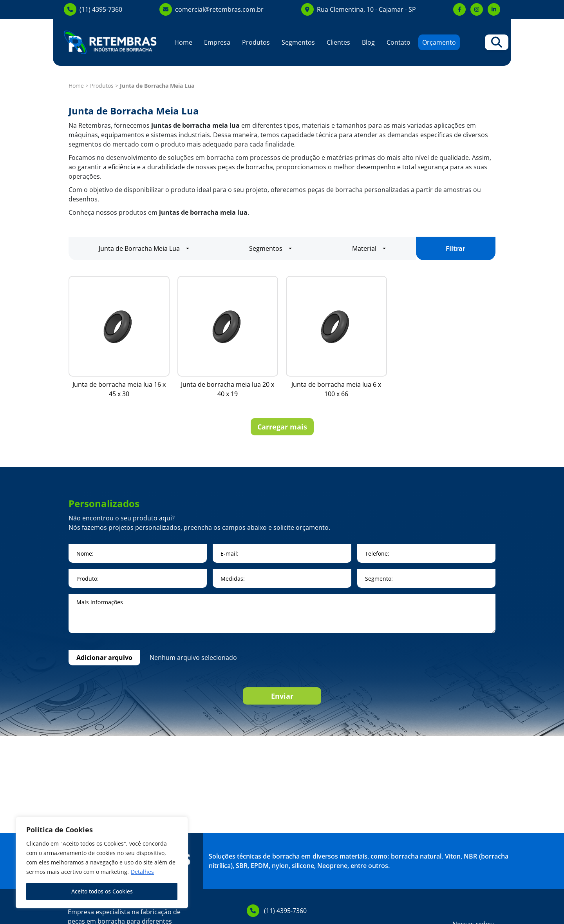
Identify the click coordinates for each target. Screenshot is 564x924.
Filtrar (456, 248)
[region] (102, 862)
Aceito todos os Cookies (102, 891)
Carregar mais (282, 427)
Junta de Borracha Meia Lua (139, 248)
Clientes (338, 42)
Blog (368, 42)
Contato (399, 42)
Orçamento (439, 42)
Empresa (217, 42)
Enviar (282, 696)
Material (364, 248)
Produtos (256, 42)
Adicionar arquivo (104, 658)
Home (183, 42)
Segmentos (298, 42)
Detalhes (142, 872)
